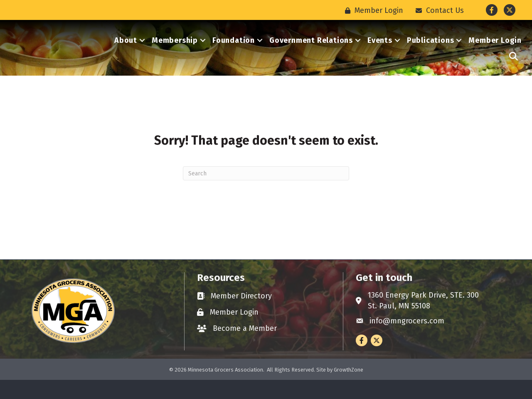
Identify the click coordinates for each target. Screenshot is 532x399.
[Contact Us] (438, 10)
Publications (431, 50)
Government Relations (311, 50)
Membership (175, 50)
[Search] (266, 192)
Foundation (234, 50)
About (126, 50)
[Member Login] (372, 10)
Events (380, 50)
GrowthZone (349, 388)
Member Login (495, 50)
